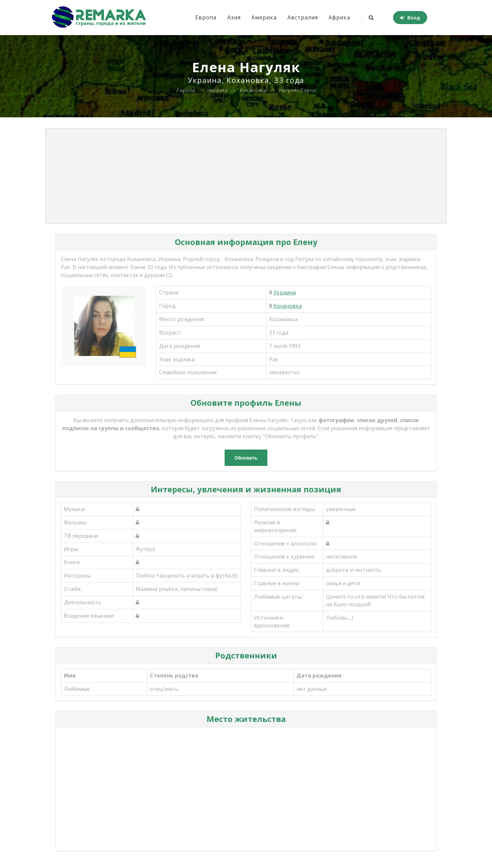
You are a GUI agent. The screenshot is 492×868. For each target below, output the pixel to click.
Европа (206, 17)
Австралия (303, 17)
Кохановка (288, 306)
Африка (339, 17)
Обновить (246, 458)
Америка (264, 17)
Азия (234, 17)
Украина (285, 292)
